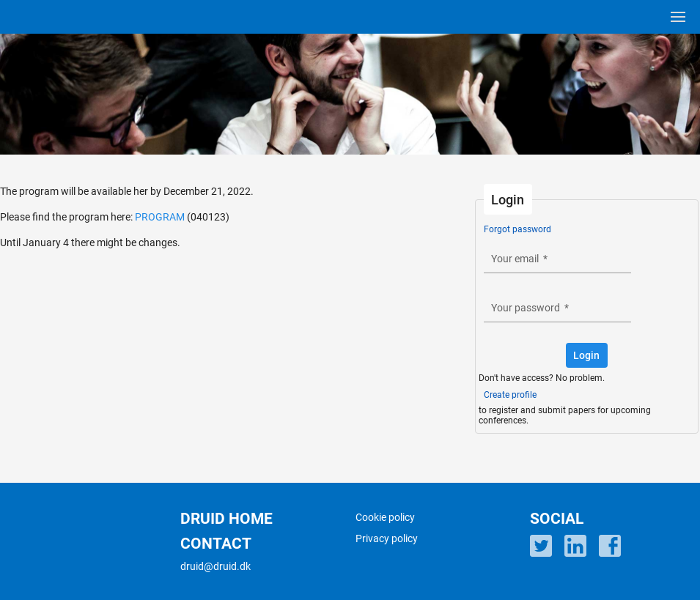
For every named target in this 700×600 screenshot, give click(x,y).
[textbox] (557, 259)
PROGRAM (160, 217)
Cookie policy (385, 517)
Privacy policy (387, 538)
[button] (587, 355)
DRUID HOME (226, 519)
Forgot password (517, 229)
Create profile (510, 395)
